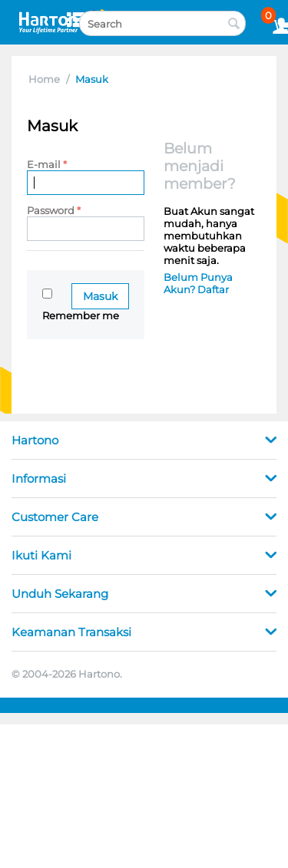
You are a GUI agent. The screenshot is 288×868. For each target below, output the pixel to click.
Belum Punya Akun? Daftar (198, 283)
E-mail (44, 164)
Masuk (100, 296)
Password (51, 210)
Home (44, 79)
